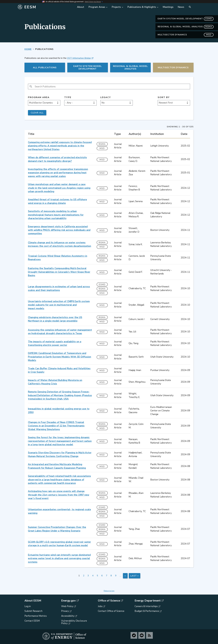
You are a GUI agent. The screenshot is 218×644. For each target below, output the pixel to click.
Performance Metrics (36, 616)
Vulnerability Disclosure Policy (74, 622)
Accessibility (68, 616)
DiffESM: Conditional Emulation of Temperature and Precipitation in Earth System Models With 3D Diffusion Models (60, 357)
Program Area (39, 97)
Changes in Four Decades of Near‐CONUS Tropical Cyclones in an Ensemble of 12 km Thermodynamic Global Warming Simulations (56, 426)
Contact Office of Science (111, 611)
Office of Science (109, 601)
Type (68, 97)
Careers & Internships (146, 606)
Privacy (65, 611)
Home (28, 49)
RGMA (102, 144)
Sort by (164, 97)
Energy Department (148, 601)
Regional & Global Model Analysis (186, 27)
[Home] (45, 7)
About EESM (33, 601)
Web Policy (67, 606)
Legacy (106, 97)
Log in (28, 606)
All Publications (45, 68)
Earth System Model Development (186, 19)
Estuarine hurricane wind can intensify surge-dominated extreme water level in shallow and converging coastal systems (59, 558)
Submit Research (33, 611)
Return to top (109, 591)
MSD (102, 148)
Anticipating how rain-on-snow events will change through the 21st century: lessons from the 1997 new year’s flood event (59, 495)
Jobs (100, 606)
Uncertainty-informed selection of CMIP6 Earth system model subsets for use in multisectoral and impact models (59, 305)
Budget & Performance (147, 611)
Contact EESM (32, 621)
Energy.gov (68, 601)
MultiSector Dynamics (186, 35)
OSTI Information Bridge (79, 58)
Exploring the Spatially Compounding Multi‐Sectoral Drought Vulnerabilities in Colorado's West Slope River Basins (59, 272)
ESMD (102, 284)
